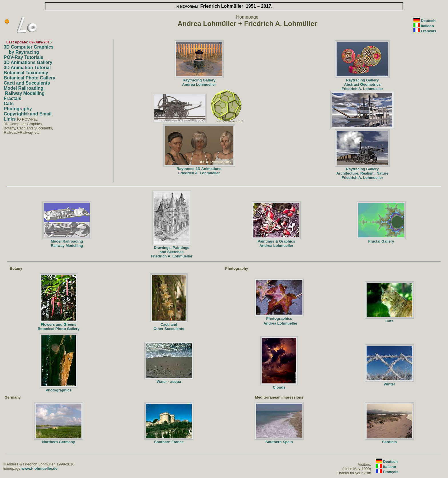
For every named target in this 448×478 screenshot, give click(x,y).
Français (428, 31)
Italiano (427, 26)
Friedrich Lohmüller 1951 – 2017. (224, 6)
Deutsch (428, 21)
